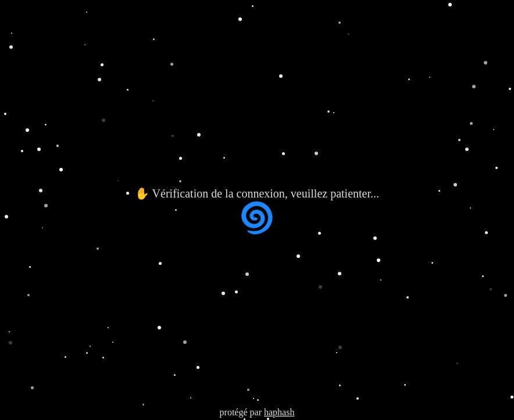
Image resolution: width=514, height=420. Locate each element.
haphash (279, 412)
